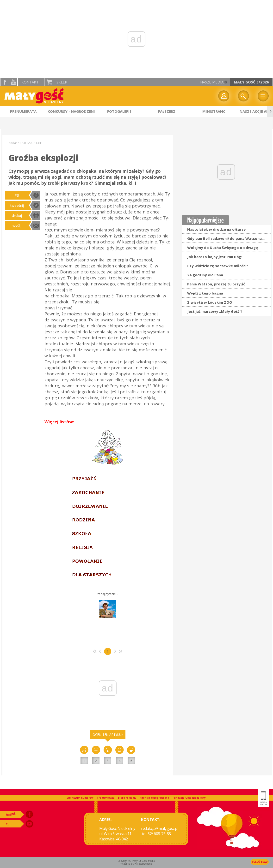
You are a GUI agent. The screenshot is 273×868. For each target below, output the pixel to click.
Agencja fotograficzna (154, 798)
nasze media (212, 82)
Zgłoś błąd (260, 862)
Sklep (62, 82)
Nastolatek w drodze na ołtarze (216, 229)
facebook (5, 82)
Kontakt (30, 82)
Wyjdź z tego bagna (205, 293)
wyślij (17, 225)
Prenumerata (106, 798)
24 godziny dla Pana (205, 275)
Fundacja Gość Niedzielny (189, 798)
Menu (263, 96)
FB (17, 195)
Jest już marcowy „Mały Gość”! (215, 311)
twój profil (224, 96)
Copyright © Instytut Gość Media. (136, 861)
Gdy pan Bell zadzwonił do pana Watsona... (226, 238)
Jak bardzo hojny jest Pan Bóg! (215, 257)
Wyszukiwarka (243, 96)
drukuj (17, 215)
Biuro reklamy (127, 798)
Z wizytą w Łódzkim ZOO (210, 302)
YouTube (13, 82)
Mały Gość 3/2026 (251, 82)
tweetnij (17, 205)
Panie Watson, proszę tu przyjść (216, 284)
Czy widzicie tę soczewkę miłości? (218, 266)
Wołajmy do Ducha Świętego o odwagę (223, 248)
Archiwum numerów (80, 798)
